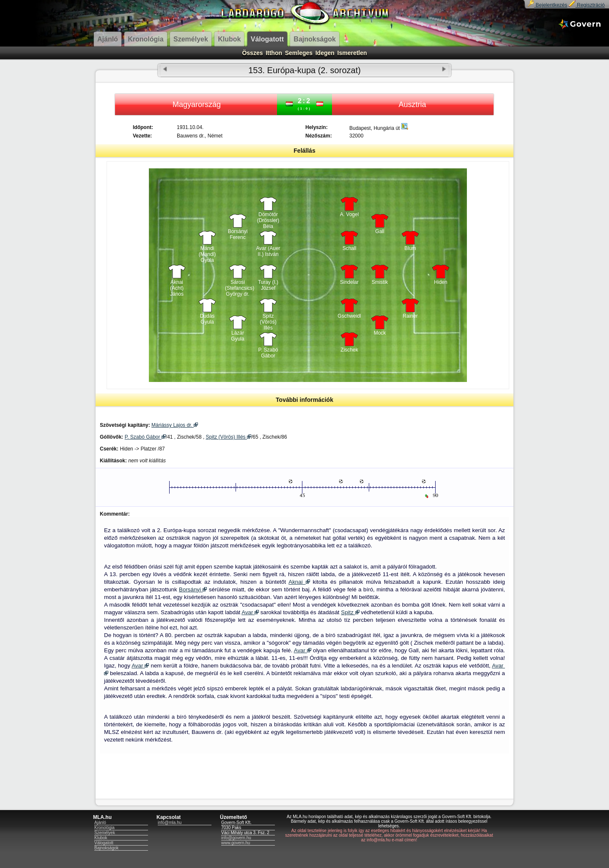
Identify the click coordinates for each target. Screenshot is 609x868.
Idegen (325, 53)
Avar (250, 612)
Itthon (274, 53)
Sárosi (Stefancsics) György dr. (238, 286)
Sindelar (349, 282)
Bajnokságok (106, 848)
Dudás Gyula (207, 319)
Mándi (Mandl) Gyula (207, 252)
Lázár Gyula (237, 336)
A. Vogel (350, 214)
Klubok (101, 838)
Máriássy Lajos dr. (175, 425)
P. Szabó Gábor (268, 353)
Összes (252, 53)
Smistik (380, 282)
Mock (380, 333)
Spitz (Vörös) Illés (268, 320)
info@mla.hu (170, 823)
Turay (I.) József (268, 285)
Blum (410, 248)
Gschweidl (349, 316)
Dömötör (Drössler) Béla (268, 218)
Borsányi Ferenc (238, 234)
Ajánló (100, 823)
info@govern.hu (236, 838)
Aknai (299, 582)
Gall (380, 231)
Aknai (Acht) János (177, 286)
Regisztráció (587, 5)
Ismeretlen (352, 53)
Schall (350, 248)
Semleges (299, 53)
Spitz (350, 612)
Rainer (410, 316)
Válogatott (104, 843)
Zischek (349, 350)
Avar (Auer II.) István (268, 251)
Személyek (105, 833)
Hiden (440, 282)
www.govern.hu (236, 843)
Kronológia (104, 828)
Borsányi (193, 589)
